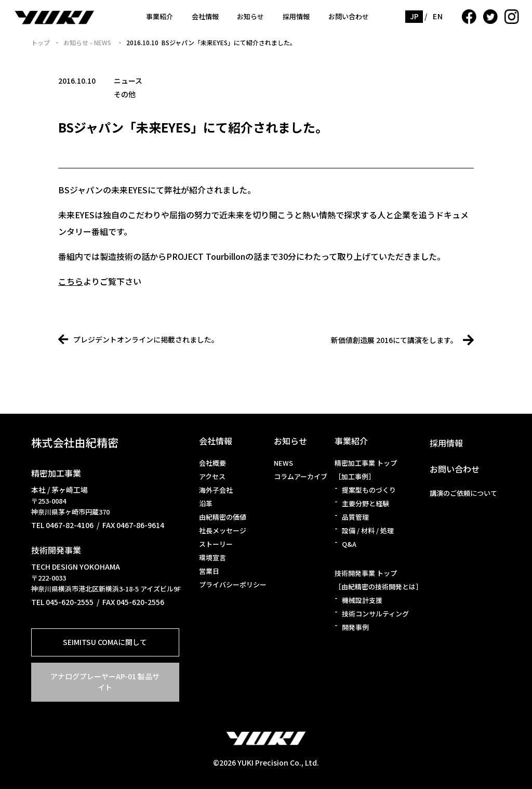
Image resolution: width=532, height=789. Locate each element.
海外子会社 (216, 490)
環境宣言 (212, 557)
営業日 (209, 571)
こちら (71, 281)
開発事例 (355, 627)
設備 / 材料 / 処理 (368, 530)
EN (438, 16)
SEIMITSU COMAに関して (105, 642)
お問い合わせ (349, 16)
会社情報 (205, 16)
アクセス (212, 476)
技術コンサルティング (375, 614)
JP (415, 16)
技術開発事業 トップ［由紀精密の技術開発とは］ (378, 580)
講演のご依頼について (463, 493)
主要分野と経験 (365, 503)
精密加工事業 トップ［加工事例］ (366, 470)
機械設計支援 (362, 600)
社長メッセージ (223, 530)
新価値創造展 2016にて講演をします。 (402, 340)
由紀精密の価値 (223, 517)
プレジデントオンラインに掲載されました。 (138, 339)
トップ (41, 42)
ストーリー (216, 544)
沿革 (206, 503)
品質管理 (355, 517)
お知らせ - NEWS (88, 42)
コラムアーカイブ (301, 476)
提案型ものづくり (369, 490)
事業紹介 (159, 16)
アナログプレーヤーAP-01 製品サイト (105, 682)
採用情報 (296, 16)
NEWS (283, 463)
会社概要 (212, 463)
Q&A (349, 544)
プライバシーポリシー (233, 584)
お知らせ (250, 16)
